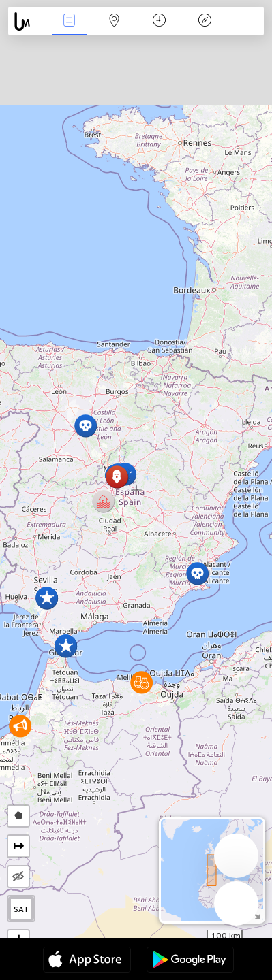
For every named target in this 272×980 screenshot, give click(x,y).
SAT (21, 909)
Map (115, 21)
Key (205, 21)
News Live (69, 21)
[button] (117, 477)
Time (159, 21)
